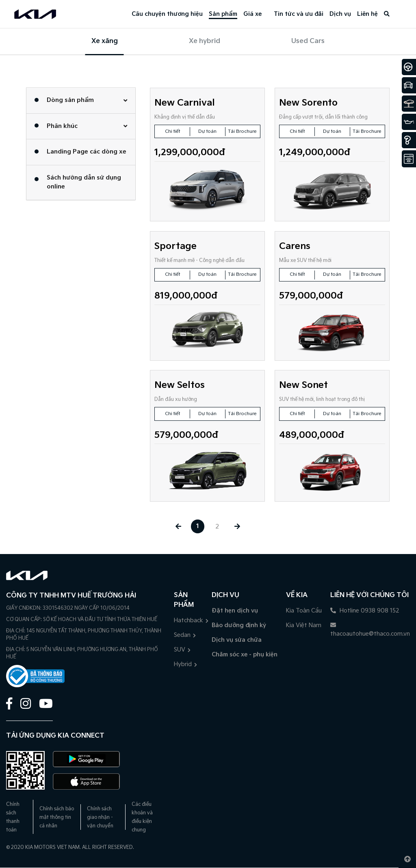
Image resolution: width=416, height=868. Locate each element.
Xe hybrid (205, 41)
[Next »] (238, 527)
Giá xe (252, 14)
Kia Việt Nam (304, 625)
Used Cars (308, 41)
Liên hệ (367, 14)
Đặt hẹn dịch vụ (235, 611)
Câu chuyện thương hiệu (167, 14)
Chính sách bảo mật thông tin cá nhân (57, 817)
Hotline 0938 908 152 (365, 611)
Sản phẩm (223, 14)
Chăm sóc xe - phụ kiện (245, 655)
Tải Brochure (242, 131)
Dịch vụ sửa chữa (237, 640)
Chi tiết (172, 131)
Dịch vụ (340, 14)
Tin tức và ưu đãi (299, 14)
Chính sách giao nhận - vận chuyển (100, 817)
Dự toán (208, 131)
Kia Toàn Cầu (304, 611)
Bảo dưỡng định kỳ (239, 625)
